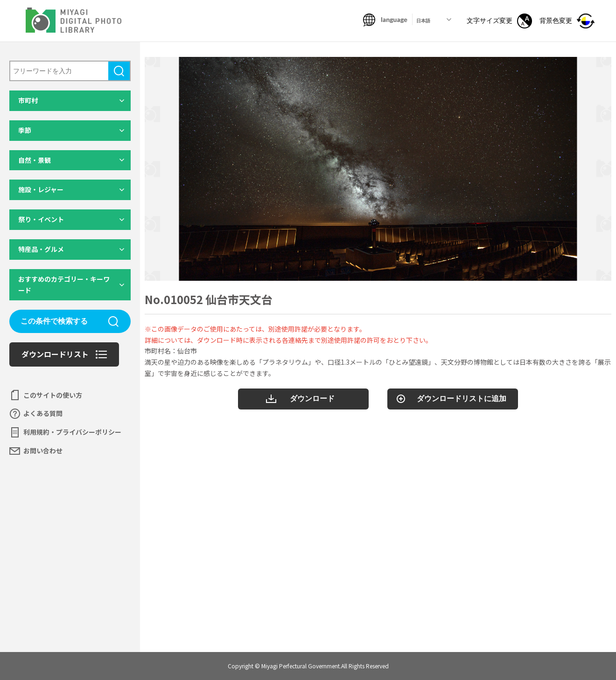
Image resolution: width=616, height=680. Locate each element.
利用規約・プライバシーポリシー (72, 432)
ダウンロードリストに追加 (462, 399)
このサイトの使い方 (53, 395)
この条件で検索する (54, 321)
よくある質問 (43, 413)
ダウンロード (312, 399)
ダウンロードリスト (55, 354)
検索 (119, 71)
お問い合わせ (43, 451)
